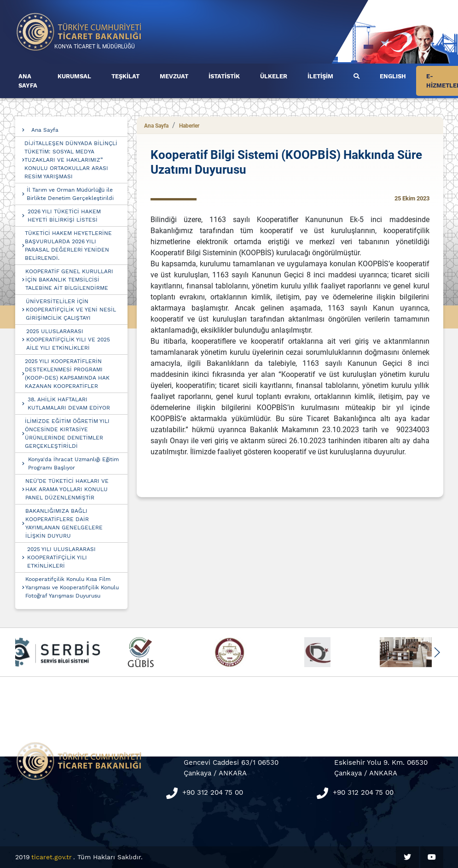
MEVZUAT (174, 76)
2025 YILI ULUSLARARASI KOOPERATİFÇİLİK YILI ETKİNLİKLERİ (61, 557)
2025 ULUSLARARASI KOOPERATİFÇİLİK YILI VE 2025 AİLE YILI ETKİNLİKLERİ (68, 340)
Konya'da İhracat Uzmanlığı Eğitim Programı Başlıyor (73, 463)
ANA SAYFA (28, 81)
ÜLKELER (274, 76)
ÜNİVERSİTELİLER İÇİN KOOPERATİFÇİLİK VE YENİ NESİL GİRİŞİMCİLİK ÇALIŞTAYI (71, 310)
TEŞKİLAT (125, 76)
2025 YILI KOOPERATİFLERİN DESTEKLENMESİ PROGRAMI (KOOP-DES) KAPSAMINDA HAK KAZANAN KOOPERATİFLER (67, 374)
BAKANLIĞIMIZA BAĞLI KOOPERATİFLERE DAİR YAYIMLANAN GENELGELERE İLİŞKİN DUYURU (64, 523)
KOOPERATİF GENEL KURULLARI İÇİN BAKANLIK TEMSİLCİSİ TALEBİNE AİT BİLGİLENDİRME (69, 280)
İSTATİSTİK (224, 76)
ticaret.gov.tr (52, 857)
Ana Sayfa (45, 130)
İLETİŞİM (320, 76)
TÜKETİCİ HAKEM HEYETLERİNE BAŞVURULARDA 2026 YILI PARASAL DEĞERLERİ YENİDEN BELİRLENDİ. (68, 246)
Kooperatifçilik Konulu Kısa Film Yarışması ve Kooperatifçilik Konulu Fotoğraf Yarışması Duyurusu (72, 587)
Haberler (189, 126)
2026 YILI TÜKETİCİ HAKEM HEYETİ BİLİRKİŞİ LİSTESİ (64, 216)
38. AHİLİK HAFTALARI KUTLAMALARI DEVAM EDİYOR (69, 404)
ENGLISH (393, 76)
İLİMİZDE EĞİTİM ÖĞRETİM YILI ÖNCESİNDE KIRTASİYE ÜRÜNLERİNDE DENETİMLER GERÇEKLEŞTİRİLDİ (67, 434)
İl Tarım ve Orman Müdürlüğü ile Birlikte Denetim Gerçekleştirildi (70, 194)
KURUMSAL (74, 76)
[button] (437, 652)
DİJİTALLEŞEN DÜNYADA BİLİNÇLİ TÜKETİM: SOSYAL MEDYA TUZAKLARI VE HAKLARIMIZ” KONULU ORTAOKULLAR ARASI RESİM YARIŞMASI (71, 160)
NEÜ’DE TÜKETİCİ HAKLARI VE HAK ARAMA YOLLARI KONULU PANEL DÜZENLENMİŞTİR (67, 489)
